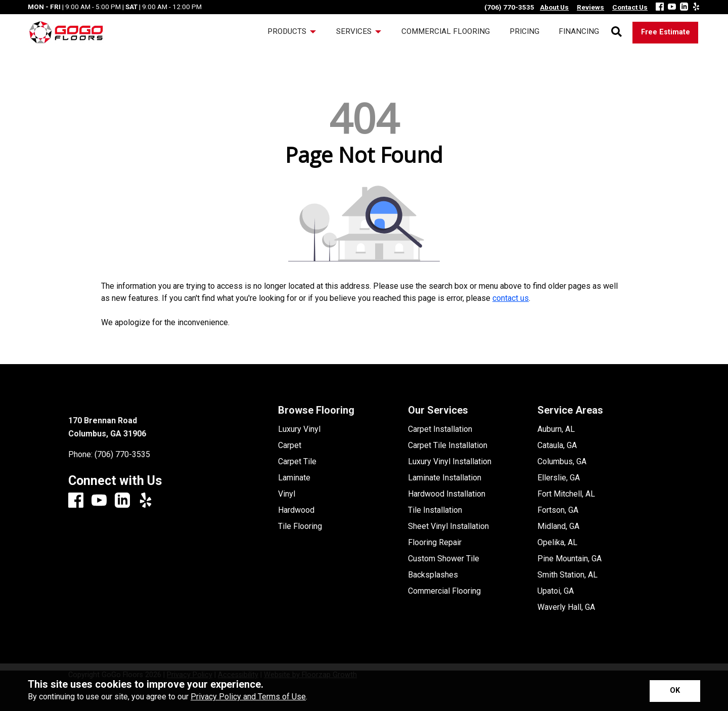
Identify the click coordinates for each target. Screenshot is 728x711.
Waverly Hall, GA (566, 607)
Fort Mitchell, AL (566, 494)
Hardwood (296, 510)
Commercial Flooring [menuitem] (446, 31)
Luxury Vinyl (299, 429)
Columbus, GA (562, 462)
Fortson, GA (558, 510)
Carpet (290, 446)
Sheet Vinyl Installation (448, 526)
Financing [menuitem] (579, 31)
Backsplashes (433, 575)
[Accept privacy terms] (675, 691)
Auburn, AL (556, 429)
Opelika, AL (557, 543)
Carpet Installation (440, 429)
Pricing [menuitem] (525, 31)
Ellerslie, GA (559, 478)
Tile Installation (435, 510)
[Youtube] (672, 7)
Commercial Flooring (444, 591)
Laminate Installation (445, 478)
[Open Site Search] (617, 32)
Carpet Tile (297, 462)
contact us (511, 298)
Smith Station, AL (567, 575)
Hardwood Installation (447, 494)
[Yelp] (696, 7)
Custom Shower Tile (444, 559)
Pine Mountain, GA (570, 559)
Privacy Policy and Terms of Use (248, 697)
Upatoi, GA (556, 591)
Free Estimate (666, 32)
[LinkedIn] (684, 7)
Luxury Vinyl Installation (450, 462)
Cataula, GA (557, 446)
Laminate (294, 478)
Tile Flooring (300, 526)
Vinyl (287, 494)
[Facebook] (660, 7)
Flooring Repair (435, 543)
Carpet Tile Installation (448, 446)
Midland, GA (558, 526)
